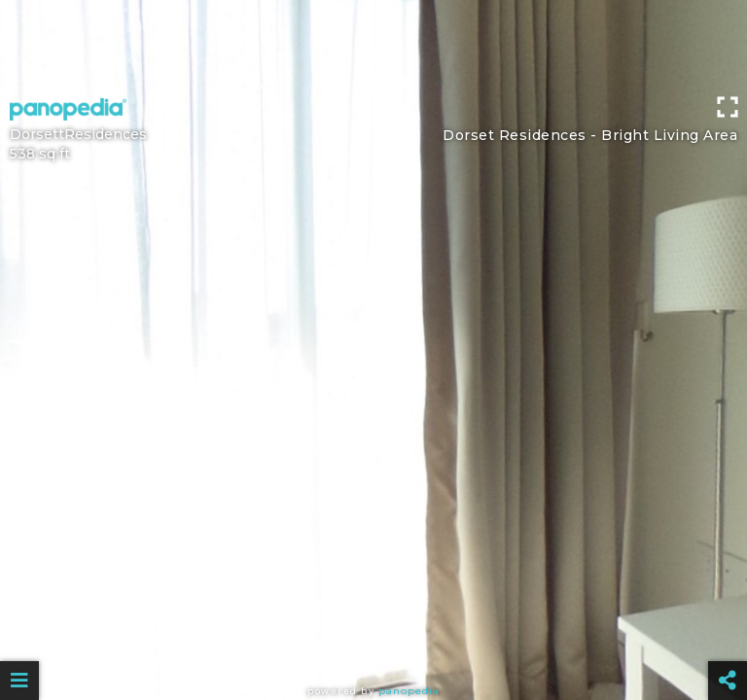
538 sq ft (40, 154)
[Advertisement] (373, 44)
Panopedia (409, 691)
